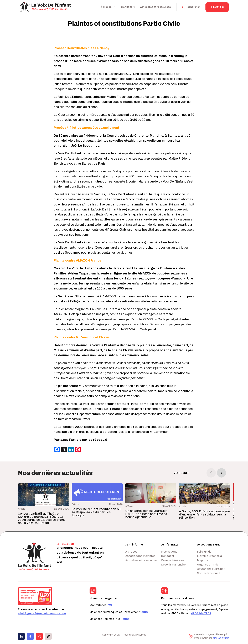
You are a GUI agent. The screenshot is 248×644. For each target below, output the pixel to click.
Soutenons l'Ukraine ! (211, 569)
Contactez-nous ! (208, 573)
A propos (131, 552)
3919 (126, 619)
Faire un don (217, 7)
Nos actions (169, 552)
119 (110, 605)
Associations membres (140, 556)
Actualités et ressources (155, 7)
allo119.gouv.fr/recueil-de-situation (42, 613)
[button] (221, 473)
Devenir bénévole (173, 560)
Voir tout (181, 473)
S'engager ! (128, 7)
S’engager (168, 556)
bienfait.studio (221, 638)
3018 (145, 612)
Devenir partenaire (173, 565)
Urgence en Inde (208, 565)
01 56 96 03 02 (201, 613)
